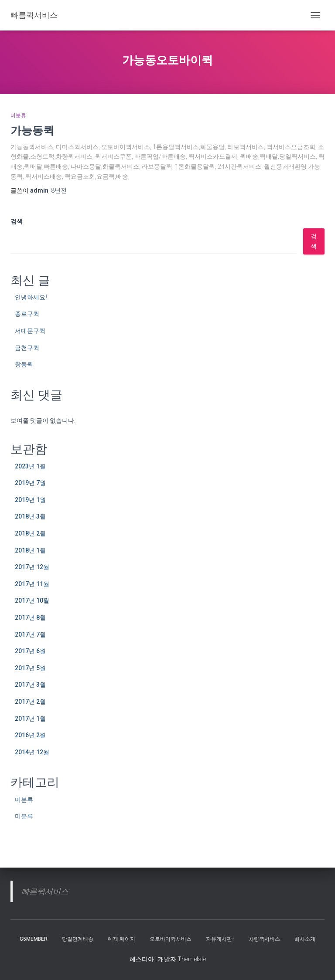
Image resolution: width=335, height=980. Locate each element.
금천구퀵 (27, 348)
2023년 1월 (30, 466)
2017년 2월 (30, 702)
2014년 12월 (32, 752)
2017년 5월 (30, 668)
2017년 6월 (30, 651)
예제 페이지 (121, 939)
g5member (34, 939)
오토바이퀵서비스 (171, 939)
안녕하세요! (31, 297)
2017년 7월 (30, 634)
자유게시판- (220, 939)
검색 (17, 221)
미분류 (18, 115)
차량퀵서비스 (264, 939)
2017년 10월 (32, 600)
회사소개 (305, 939)
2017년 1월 (30, 719)
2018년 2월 (30, 533)
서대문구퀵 (30, 331)
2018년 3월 (30, 516)
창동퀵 (24, 364)
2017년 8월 (30, 617)
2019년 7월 (30, 483)
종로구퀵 (27, 314)
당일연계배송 (78, 939)
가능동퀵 (32, 130)
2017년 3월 (30, 685)
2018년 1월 (30, 550)
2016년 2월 (30, 735)
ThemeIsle (192, 959)
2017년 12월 (32, 567)
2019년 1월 (30, 500)
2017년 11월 (32, 584)
